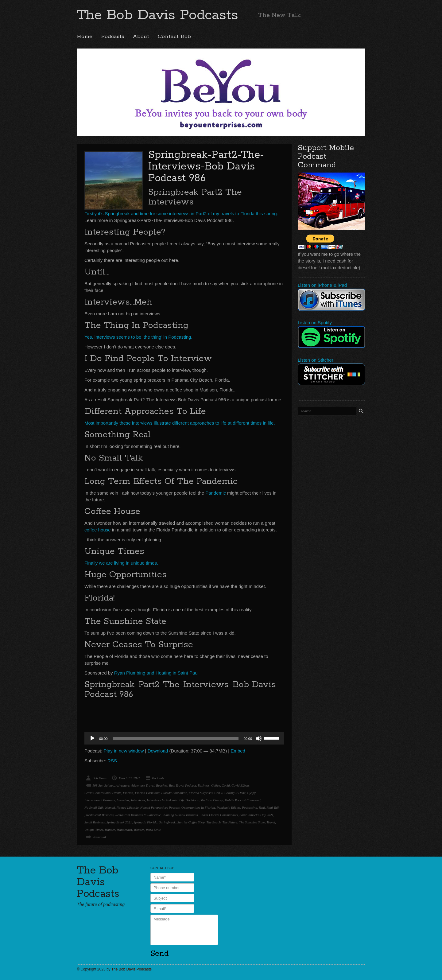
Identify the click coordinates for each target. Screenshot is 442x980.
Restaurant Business (100, 815)
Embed (238, 751)
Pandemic (216, 493)
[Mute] (259, 738)
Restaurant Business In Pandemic (138, 815)
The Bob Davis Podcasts (157, 15)
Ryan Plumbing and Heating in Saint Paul (156, 673)
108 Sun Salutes (103, 785)
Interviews (138, 800)
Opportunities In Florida (198, 807)
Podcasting (250, 807)
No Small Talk (94, 807)
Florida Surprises (201, 793)
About (141, 37)
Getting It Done (235, 793)
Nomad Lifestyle (128, 807)
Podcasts (112, 37)
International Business (100, 800)
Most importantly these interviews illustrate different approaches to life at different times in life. (180, 423)
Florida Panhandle (174, 793)
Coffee (216, 785)
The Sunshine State (252, 822)
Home (85, 37)
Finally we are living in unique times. (121, 563)
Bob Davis (99, 778)
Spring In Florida (145, 822)
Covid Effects (240, 785)
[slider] (176, 738)
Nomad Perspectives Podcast (160, 807)
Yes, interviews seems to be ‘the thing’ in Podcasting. (138, 337)
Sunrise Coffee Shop (191, 822)
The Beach (213, 822)
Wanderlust (125, 830)
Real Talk (273, 807)
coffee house (98, 530)
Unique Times (94, 830)
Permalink (99, 837)
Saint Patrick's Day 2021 (257, 815)
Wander (110, 830)
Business (204, 785)
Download (158, 751)
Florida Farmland (147, 793)
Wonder (139, 830)
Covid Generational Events (103, 793)
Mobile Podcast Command (242, 800)
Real (262, 807)
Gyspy (251, 793)
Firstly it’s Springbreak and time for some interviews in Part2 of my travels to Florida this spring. (181, 214)
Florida (128, 793)
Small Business (95, 822)
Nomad (110, 807)
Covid (226, 785)
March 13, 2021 (129, 778)
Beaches (162, 785)
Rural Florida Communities (219, 815)
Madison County (212, 800)
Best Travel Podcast (182, 785)
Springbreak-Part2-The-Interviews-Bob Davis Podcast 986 (206, 167)
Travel (271, 822)
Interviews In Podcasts (162, 800)
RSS (112, 761)
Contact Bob (174, 37)
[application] (184, 738)
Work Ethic (153, 830)
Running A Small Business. (180, 815)
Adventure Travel (143, 785)
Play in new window (124, 751)
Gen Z (218, 793)
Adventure (123, 785)
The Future (230, 822)
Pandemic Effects (229, 807)
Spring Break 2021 (119, 822)
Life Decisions (189, 800)
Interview (123, 800)
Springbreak (167, 822)
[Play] (92, 738)
